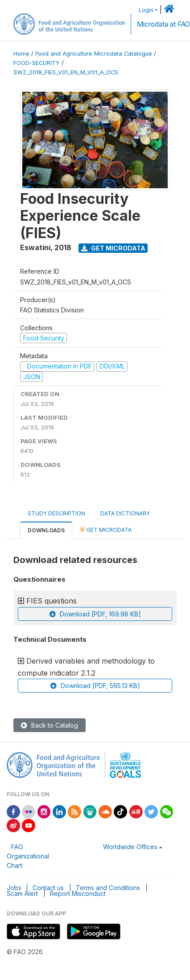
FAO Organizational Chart (28, 856)
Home (21, 54)
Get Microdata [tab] (106, 529)
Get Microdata (113, 248)
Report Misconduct (78, 893)
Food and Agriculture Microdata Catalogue (94, 54)
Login (146, 10)
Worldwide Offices (130, 847)
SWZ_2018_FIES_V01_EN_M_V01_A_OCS (66, 72)
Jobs (14, 888)
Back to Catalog (50, 725)
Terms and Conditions (108, 888)
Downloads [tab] (46, 530)
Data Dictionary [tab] (125, 513)
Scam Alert (22, 893)
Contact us (48, 888)
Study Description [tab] (56, 513)
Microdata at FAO (163, 24)
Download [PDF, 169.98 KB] (95, 614)
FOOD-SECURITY (37, 63)
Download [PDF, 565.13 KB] (95, 686)
